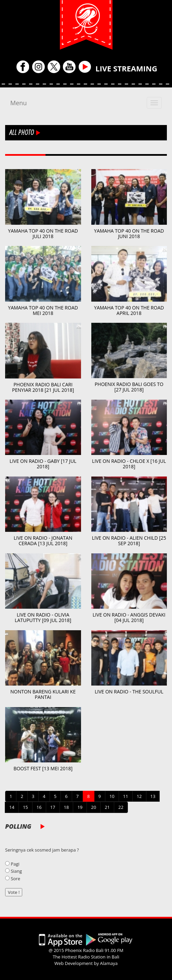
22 (121, 807)
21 (107, 807)
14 (12, 807)
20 (94, 807)
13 (153, 796)
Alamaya (109, 963)
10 (112, 796)
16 (39, 807)
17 (53, 807)
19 (80, 807)
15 (25, 807)
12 (139, 796)
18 (67, 807)
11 (126, 796)
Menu (18, 103)
